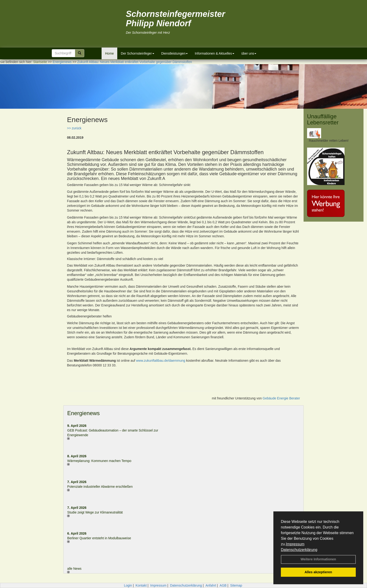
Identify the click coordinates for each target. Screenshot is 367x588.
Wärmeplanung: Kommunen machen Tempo (99, 461)
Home (109, 53)
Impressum (295, 544)
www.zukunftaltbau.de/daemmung (161, 361)
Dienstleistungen (175, 53)
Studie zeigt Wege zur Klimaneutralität (95, 512)
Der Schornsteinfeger (137, 53)
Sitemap (236, 585)
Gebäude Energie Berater (281, 398)
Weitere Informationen (318, 559)
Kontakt (141, 585)
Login (128, 585)
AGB (223, 585)
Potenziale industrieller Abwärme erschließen (100, 487)
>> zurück (74, 128)
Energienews (83, 413)
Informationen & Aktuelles (215, 53)
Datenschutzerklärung (299, 550)
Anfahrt (211, 585)
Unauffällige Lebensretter (323, 119)
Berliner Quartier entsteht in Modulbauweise (99, 538)
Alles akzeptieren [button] (318, 572)
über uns (249, 53)
